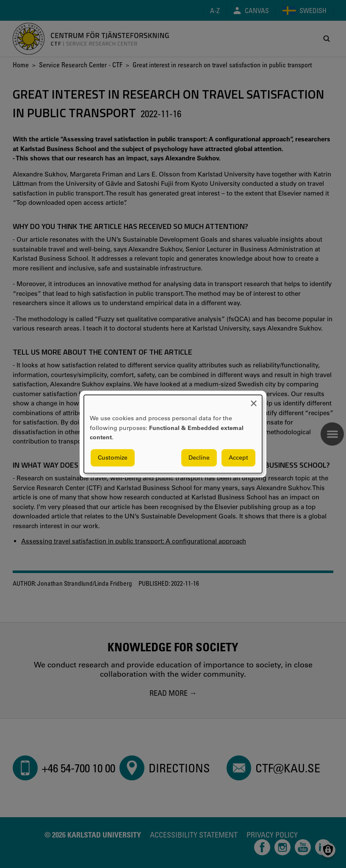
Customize (113, 457)
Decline (199, 457)
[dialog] (173, 434)
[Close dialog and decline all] (254, 400)
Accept (238, 457)
